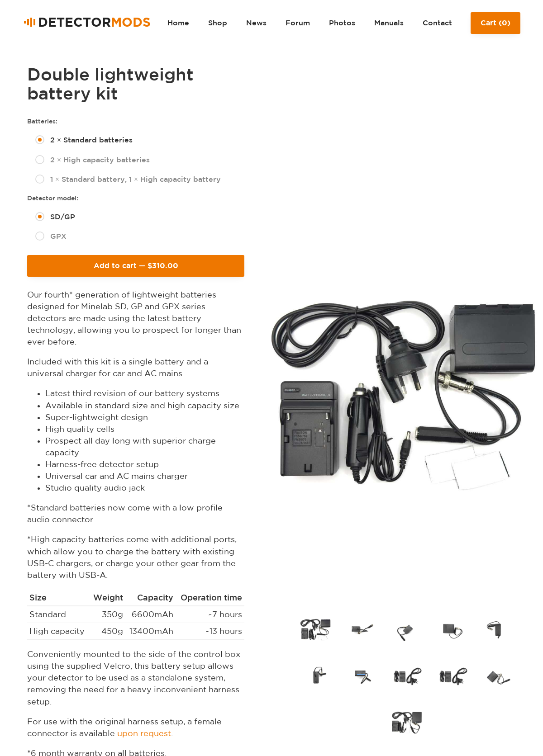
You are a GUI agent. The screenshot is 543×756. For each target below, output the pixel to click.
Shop (218, 23)
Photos (342, 23)
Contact (437, 23)
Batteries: (42, 121)
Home (178, 23)
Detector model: (53, 198)
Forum (298, 23)
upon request (144, 733)
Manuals (389, 23)
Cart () (495, 26)
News (256, 23)
